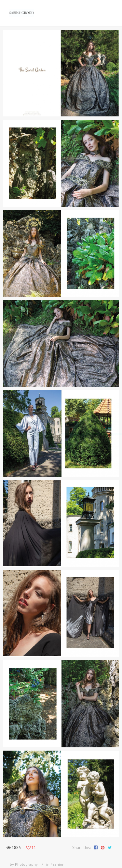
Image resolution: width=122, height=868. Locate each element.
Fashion (57, 864)
